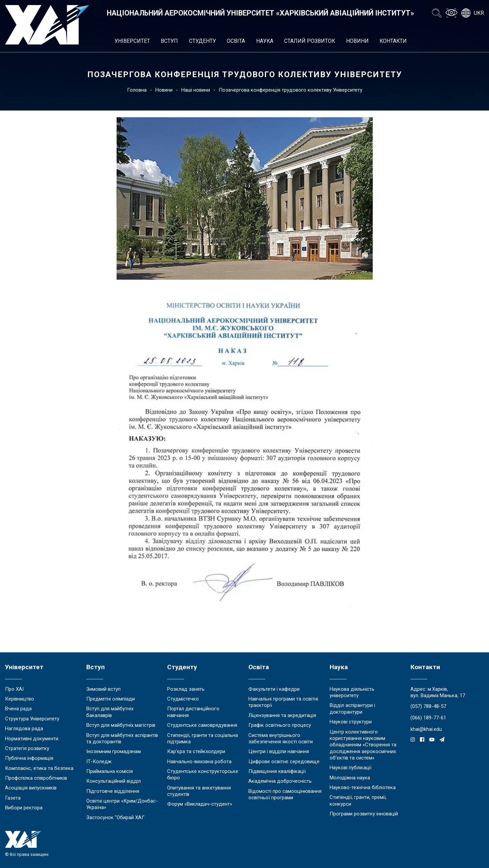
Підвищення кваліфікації (277, 771)
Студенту (203, 41)
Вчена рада (18, 709)
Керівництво (20, 699)
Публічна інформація (29, 758)
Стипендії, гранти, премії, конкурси (358, 800)
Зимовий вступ (103, 689)
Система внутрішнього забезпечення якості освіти (281, 738)
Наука (265, 41)
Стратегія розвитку (27, 748)
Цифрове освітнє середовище (284, 762)
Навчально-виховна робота (199, 762)
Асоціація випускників (31, 788)
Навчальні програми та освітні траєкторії (283, 702)
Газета (13, 798)
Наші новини (196, 90)
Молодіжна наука (350, 778)
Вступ (169, 41)
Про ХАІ (14, 689)
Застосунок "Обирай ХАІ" (115, 817)
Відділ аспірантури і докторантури (352, 708)
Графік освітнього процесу (280, 725)
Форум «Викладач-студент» (200, 804)
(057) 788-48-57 (428, 706)
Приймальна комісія (110, 771)
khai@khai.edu (426, 729)
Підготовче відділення (113, 791)
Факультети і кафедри (274, 689)
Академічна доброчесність (280, 781)
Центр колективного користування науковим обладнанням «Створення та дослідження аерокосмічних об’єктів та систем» (363, 745)
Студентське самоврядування (202, 725)
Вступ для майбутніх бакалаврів (110, 712)
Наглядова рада (24, 728)
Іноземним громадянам (114, 751)
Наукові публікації (350, 768)
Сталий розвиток (310, 41)
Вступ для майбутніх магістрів (121, 725)
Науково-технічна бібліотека (363, 787)
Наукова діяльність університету (352, 692)
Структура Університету (32, 719)
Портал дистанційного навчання (193, 712)
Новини (357, 41)
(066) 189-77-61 (428, 718)
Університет (132, 41)
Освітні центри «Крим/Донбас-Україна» (122, 804)
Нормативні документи (32, 739)
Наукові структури (351, 722)
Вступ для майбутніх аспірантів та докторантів (122, 738)
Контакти (393, 41)
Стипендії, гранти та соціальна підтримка (203, 738)
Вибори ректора (24, 808)
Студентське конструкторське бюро (203, 774)
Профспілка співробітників (36, 778)
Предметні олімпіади (111, 699)
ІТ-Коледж (99, 762)
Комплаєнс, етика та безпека (39, 768)
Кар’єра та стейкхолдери (196, 751)
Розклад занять (186, 689)
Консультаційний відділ (114, 781)
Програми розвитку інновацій (364, 814)
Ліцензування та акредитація (282, 715)
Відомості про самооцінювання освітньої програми (285, 794)
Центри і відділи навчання (279, 751)
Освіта (236, 41)
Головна (137, 90)
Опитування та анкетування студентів (199, 791)
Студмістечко (183, 699)
